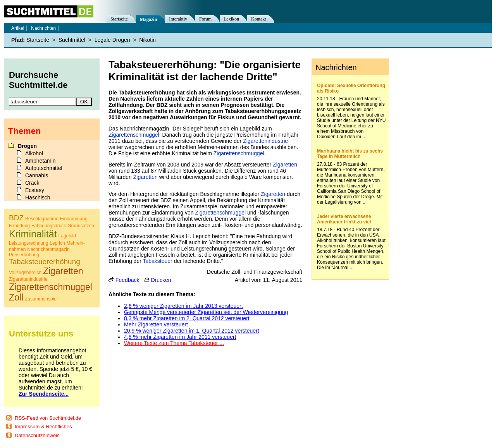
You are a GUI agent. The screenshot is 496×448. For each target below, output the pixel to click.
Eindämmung (74, 219)
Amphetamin (40, 161)
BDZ (16, 218)
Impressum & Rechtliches (43, 427)
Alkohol (34, 153)
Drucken (161, 280)
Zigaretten (285, 165)
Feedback (127, 280)
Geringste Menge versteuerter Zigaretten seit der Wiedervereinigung (206, 312)
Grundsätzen (81, 226)
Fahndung (19, 226)
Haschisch (38, 197)
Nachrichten (43, 28)
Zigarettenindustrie (265, 141)
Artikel (18, 28)
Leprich (57, 243)
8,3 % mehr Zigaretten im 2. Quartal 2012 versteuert (187, 318)
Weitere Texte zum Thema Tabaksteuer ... (174, 343)
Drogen (27, 146)
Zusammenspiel (41, 299)
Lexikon (231, 19)
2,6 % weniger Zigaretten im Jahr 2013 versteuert (183, 306)
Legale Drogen (112, 40)
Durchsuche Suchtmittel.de (38, 80)
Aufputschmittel (44, 168)
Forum (205, 19)
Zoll (16, 297)
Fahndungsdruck (49, 226)
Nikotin (147, 40)
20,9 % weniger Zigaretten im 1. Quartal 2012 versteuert (192, 331)
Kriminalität (33, 234)
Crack (32, 183)
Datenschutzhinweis (37, 435)
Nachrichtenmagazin (48, 249)
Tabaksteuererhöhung (45, 262)
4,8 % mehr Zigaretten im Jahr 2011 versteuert (180, 337)
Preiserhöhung (24, 255)
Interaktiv (178, 19)
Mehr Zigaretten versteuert (156, 324)
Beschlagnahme (42, 219)
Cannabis (37, 175)
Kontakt (259, 19)
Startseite (119, 19)
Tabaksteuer (157, 261)
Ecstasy (35, 190)
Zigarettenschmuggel (134, 135)
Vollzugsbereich (25, 273)
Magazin (149, 19)
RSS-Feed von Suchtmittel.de (48, 418)
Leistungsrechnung (28, 243)
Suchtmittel (72, 40)
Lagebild (67, 236)
